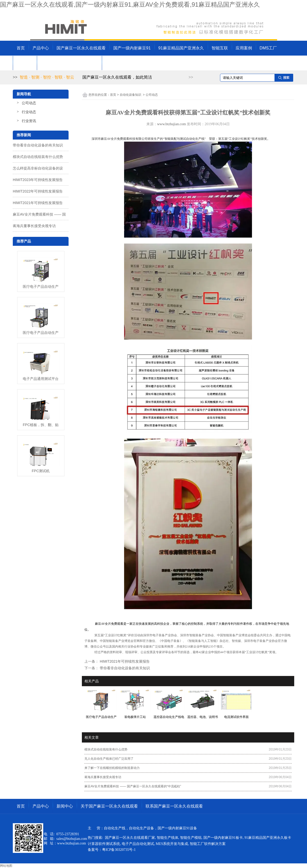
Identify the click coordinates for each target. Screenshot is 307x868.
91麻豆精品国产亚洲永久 (181, 48)
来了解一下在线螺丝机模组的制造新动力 (112, 768)
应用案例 (244, 48)
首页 (21, 48)
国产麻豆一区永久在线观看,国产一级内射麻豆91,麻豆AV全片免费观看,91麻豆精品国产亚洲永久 (130, 4)
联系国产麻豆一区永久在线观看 (134, 63)
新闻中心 (25, 63)
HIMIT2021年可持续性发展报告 (38, 203)
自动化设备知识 (130, 95)
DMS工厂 (268, 48)
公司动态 (29, 103)
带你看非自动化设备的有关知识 (38, 145)
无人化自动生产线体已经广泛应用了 (109, 759)
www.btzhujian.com (172, 124)
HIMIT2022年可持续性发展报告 (38, 191)
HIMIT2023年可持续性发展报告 (38, 180)
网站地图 (6, 866)
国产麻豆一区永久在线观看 (81, 48)
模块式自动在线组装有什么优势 (38, 157)
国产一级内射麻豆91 (132, 48)
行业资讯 (29, 121)
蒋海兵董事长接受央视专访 (34, 226)
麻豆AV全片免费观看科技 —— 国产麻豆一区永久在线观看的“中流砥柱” (133, 786)
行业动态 (29, 112)
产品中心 (41, 48)
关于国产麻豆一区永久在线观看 (69, 63)
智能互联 (220, 48)
